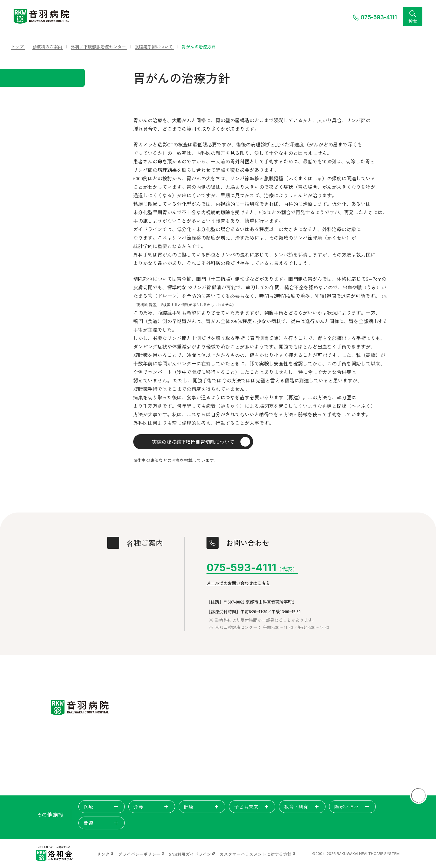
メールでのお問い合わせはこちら (238, 583)
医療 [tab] (102, 807)
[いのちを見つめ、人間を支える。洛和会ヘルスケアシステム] (54, 854)
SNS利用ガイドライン (190, 854)
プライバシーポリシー (139, 854)
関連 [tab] (102, 823)
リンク (103, 854)
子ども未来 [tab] (252, 807)
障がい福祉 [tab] (352, 807)
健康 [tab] (202, 807)
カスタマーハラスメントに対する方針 (256, 854)
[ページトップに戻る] (418, 795)
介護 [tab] (152, 807)
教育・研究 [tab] (302, 807)
